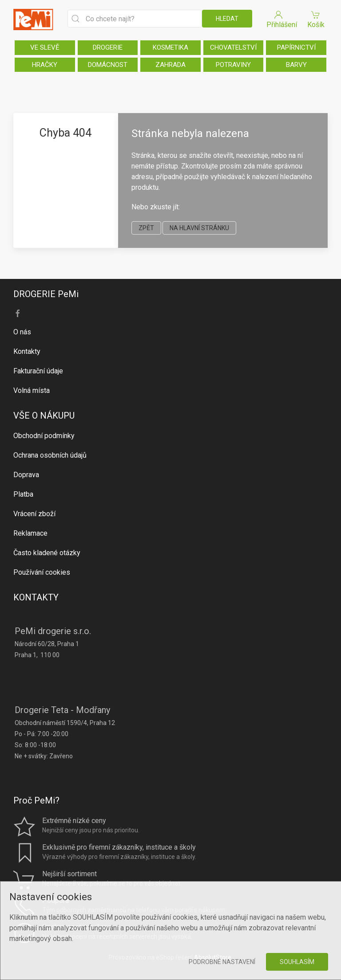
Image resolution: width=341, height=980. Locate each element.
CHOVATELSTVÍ (233, 47)
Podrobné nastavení (222, 962)
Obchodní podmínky (44, 436)
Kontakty (27, 351)
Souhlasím (297, 962)
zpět (146, 228)
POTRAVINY (233, 65)
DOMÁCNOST (108, 65)
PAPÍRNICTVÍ (296, 47)
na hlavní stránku (199, 228)
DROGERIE (108, 47)
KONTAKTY (36, 597)
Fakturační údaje (38, 371)
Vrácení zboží (34, 514)
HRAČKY (45, 65)
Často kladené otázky (47, 553)
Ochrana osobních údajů (50, 455)
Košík (316, 19)
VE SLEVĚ (45, 47)
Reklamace (30, 533)
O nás (22, 332)
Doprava (26, 475)
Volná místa (32, 390)
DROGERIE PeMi (46, 294)
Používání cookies (42, 572)
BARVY (296, 65)
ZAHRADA (170, 65)
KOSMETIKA (170, 47)
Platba (23, 494)
